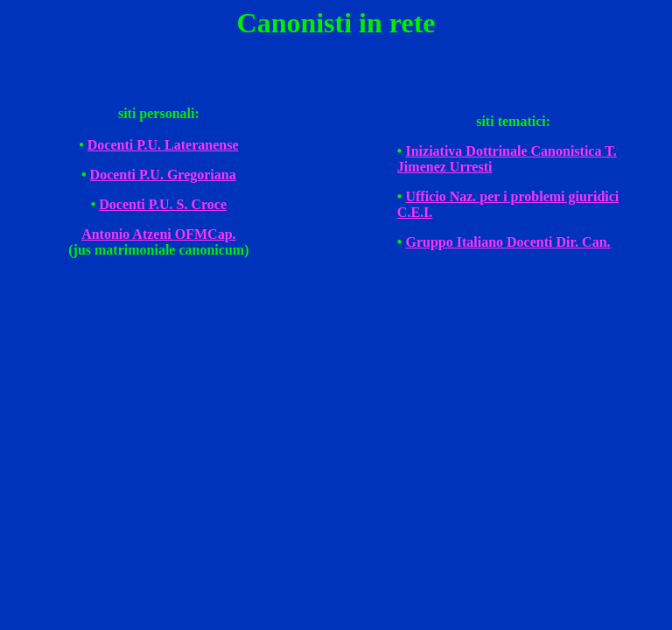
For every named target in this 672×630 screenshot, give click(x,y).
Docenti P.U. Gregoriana (163, 175)
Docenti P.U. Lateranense (163, 145)
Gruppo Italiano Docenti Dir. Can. (507, 242)
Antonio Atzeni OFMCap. (158, 234)
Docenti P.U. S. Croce (163, 204)
